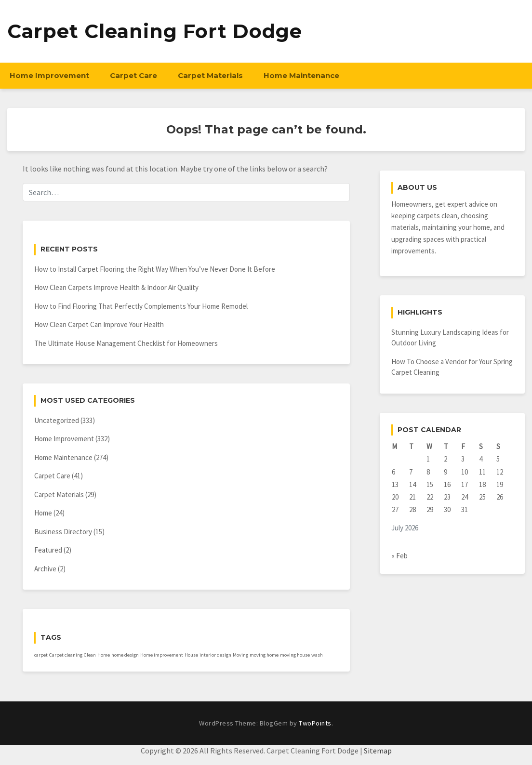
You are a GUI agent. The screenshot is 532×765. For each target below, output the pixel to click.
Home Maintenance (301, 75)
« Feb (399, 556)
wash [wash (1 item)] (317, 655)
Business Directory (63, 532)
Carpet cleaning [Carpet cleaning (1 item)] (66, 655)
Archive (45, 569)
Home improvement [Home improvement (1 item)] (162, 655)
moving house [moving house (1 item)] (295, 655)
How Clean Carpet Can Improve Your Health (99, 324)
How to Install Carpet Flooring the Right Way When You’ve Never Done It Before (155, 269)
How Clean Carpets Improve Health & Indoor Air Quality (116, 287)
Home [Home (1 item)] (104, 655)
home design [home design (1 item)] (125, 655)
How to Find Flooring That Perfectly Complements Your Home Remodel (141, 306)
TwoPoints (315, 723)
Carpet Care (133, 75)
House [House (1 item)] (191, 655)
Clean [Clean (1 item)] (90, 655)
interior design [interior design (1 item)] (215, 655)
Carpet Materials (210, 75)
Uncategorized (57, 420)
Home (43, 513)
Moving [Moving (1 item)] (240, 655)
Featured (48, 550)
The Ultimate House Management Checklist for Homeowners (126, 343)
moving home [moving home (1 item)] (264, 655)
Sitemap (378, 751)
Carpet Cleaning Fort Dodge (155, 31)
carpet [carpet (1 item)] (41, 655)
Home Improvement (49, 75)
